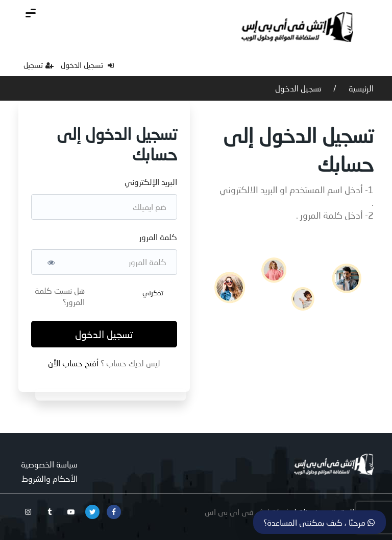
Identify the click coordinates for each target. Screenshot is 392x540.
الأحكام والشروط (50, 478)
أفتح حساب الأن (74, 363)
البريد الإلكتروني (151, 182)
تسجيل (39, 65)
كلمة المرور (158, 237)
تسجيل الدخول (87, 65)
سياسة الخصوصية (49, 464)
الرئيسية (360, 88)
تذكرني (153, 292)
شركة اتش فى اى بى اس (248, 512)
